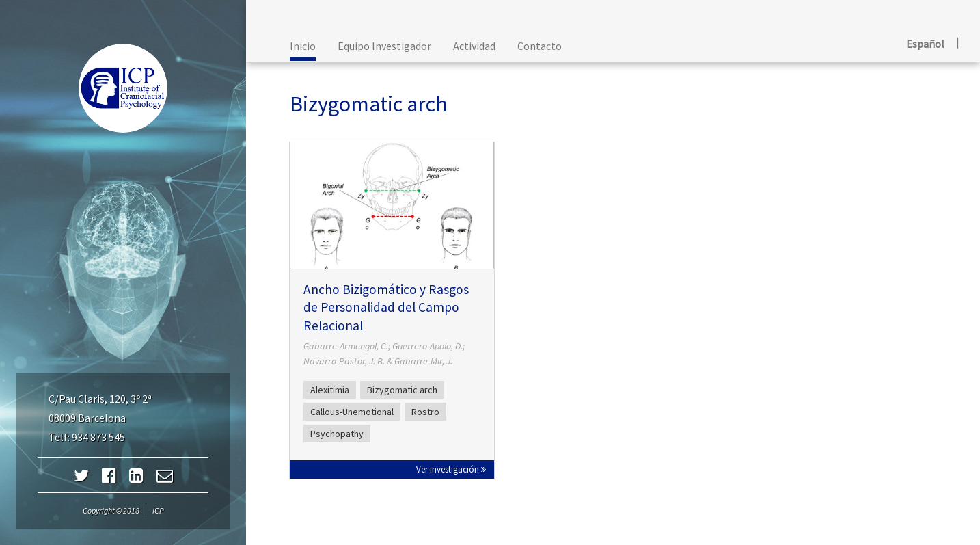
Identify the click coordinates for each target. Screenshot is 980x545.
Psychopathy (337, 434)
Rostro (425, 412)
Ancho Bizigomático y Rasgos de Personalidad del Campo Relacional (386, 307)
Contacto (540, 46)
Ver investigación (451, 469)
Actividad (474, 46)
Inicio (303, 46)
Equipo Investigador (384, 46)
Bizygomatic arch (402, 390)
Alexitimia (330, 390)
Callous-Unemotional (352, 412)
